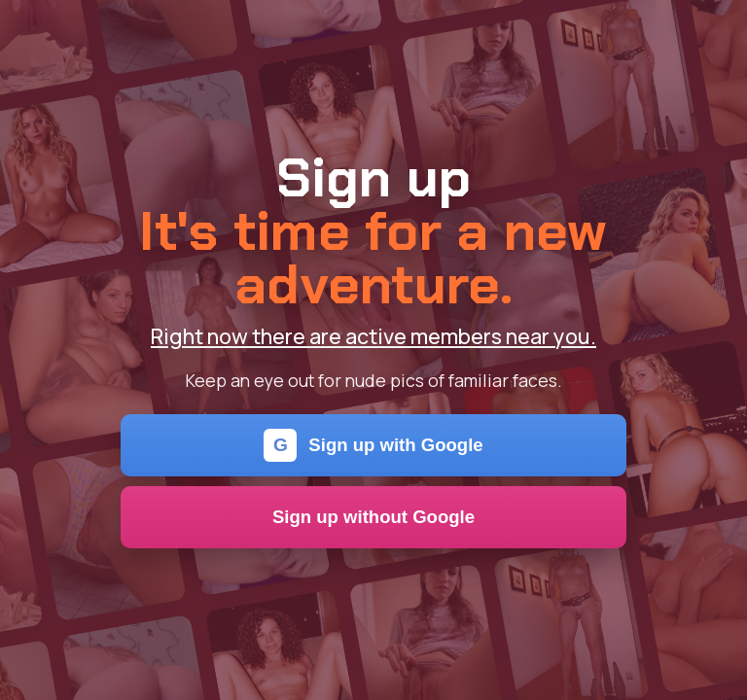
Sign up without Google (373, 517)
